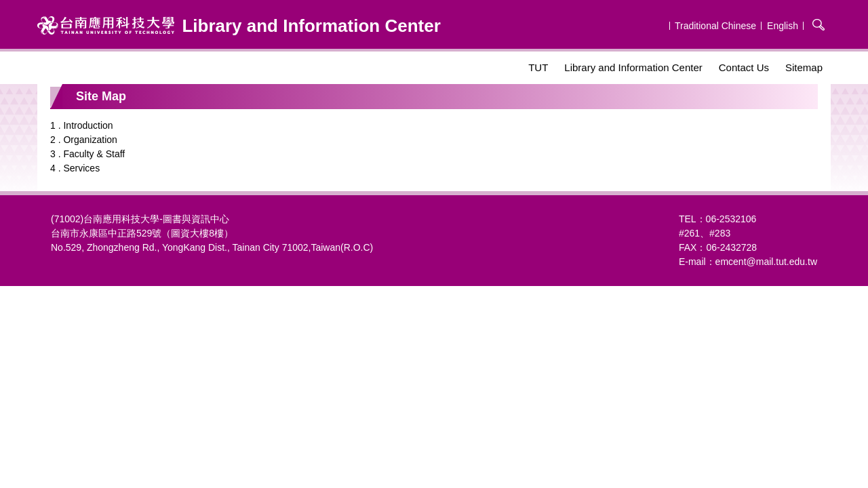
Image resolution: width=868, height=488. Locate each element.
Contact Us (744, 67)
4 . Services (75, 168)
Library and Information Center (633, 67)
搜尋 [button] (818, 24)
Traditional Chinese (715, 26)
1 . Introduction (82, 125)
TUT (538, 67)
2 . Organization (84, 140)
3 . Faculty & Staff (87, 154)
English (783, 26)
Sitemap (804, 67)
